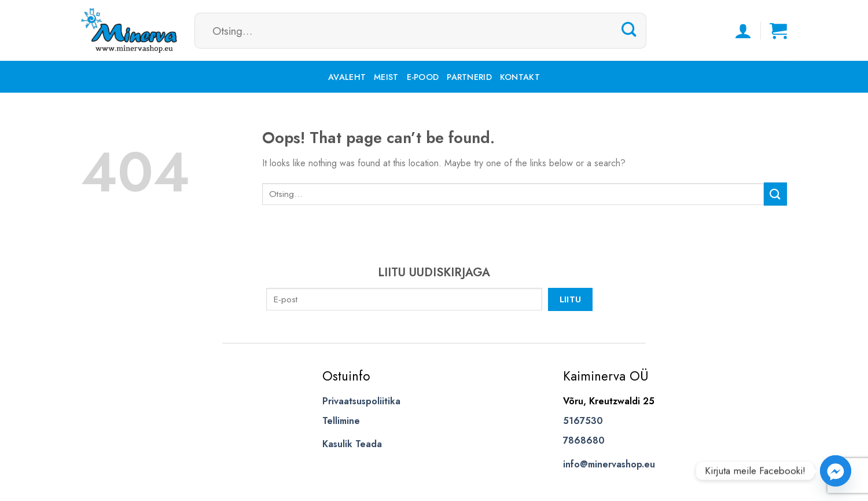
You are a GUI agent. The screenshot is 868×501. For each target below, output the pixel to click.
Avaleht (347, 77)
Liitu (571, 299)
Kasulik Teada (352, 444)
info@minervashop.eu (609, 464)
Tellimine (341, 421)
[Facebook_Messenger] (836, 471)
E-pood (423, 77)
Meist (386, 77)
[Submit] (629, 30)
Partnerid (469, 77)
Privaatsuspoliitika (361, 401)
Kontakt (520, 77)
